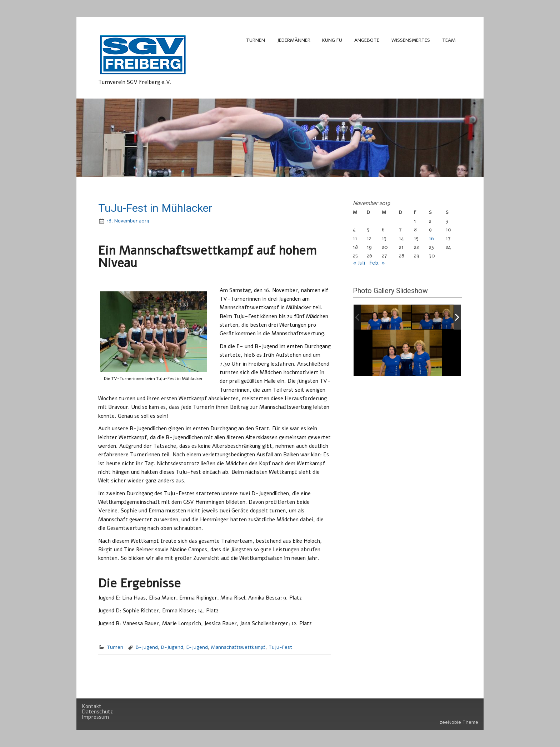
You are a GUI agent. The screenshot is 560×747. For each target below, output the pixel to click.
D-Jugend (172, 647)
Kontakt (92, 706)
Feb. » (377, 263)
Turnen (256, 40)
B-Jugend (147, 647)
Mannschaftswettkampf (238, 647)
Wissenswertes (411, 40)
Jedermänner (294, 40)
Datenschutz (97, 712)
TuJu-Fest (280, 647)
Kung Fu (332, 40)
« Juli (359, 263)
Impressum (95, 717)
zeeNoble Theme (459, 722)
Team (449, 40)
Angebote (367, 40)
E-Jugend (197, 647)
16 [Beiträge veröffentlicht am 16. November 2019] (431, 239)
